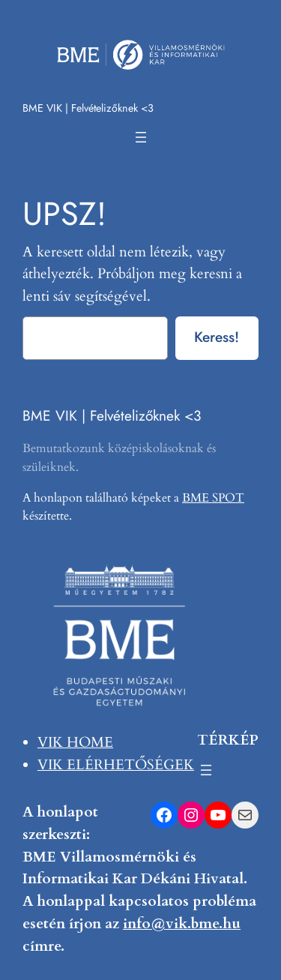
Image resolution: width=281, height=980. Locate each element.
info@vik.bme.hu (182, 924)
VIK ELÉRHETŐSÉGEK (116, 765)
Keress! (217, 337)
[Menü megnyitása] (141, 137)
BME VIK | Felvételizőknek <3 (88, 108)
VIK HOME (75, 742)
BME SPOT (213, 498)
